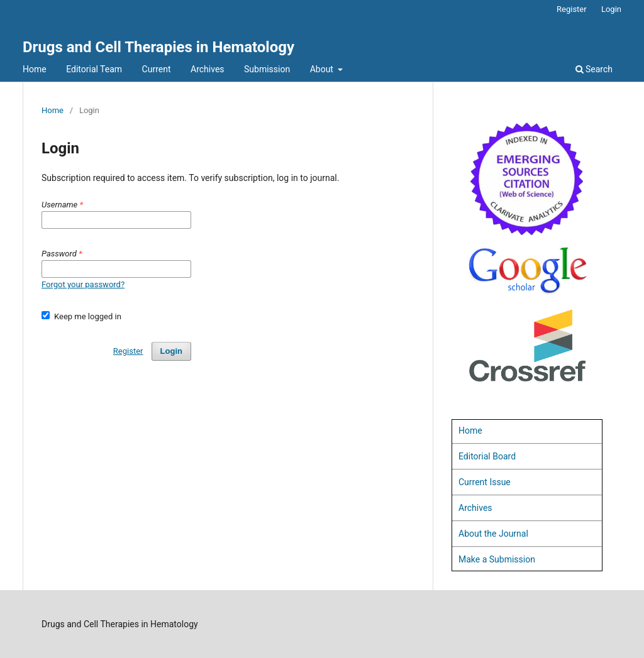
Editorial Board (487, 456)
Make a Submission (497, 559)
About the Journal (493, 534)
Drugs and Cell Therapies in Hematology (158, 47)
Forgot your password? (83, 284)
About (323, 69)
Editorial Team (94, 69)
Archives (208, 69)
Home (35, 69)
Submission (267, 69)
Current (157, 69)
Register (572, 9)
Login (611, 9)
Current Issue (485, 482)
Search (594, 69)
